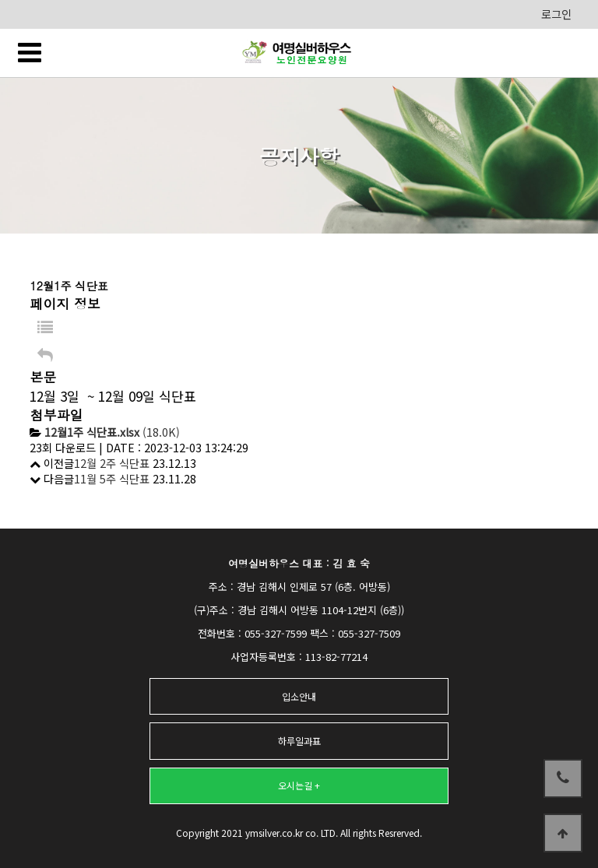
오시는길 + (299, 785)
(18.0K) (112, 432)
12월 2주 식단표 (112, 463)
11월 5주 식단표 (112, 479)
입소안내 (299, 696)
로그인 (556, 14)
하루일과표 (299, 741)
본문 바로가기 (0, 0)
